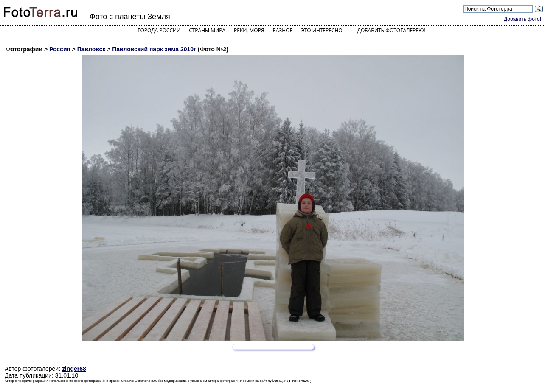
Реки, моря (249, 30)
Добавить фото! (523, 19)
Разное (283, 30)
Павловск (91, 49)
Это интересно (322, 30)
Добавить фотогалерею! (391, 30)
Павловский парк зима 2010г (154, 49)
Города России (159, 30)
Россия (60, 49)
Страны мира (207, 30)
